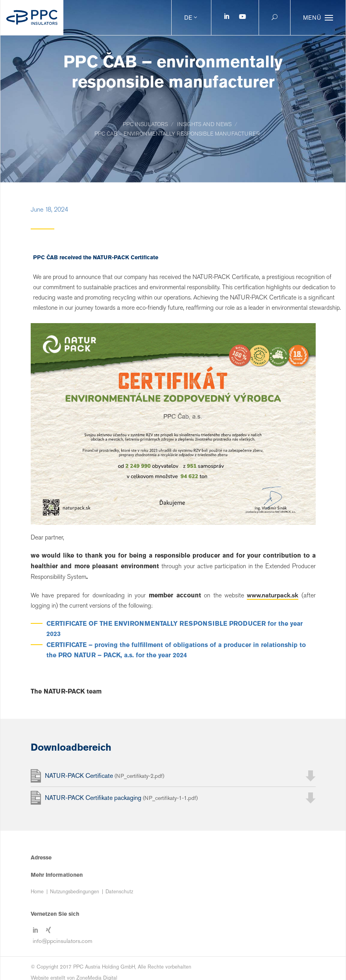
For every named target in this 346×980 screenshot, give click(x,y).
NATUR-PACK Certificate (105, 776)
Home (37, 892)
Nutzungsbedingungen (75, 892)
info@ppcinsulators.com (63, 941)
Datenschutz (119, 892)
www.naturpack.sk (273, 595)
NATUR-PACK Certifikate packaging (121, 798)
